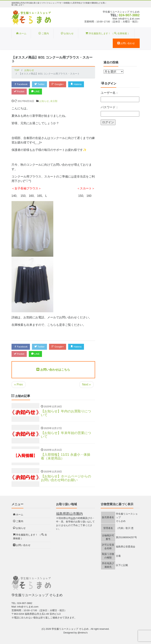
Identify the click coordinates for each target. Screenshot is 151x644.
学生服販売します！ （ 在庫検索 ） (108, 33)
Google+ (58, 84)
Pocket (19, 91)
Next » (86, 384)
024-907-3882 (129, 15)
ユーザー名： (110, 93)
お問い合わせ (126, 43)
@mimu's (82, 633)
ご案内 (44, 33)
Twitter (39, 84)
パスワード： (110, 107)
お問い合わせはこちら (53, 370)
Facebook (21, 84)
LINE (35, 91)
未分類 (54, 101)
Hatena (76, 84)
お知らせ (67, 33)
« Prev (19, 384)
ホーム (21, 33)
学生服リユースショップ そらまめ (70, 629)
